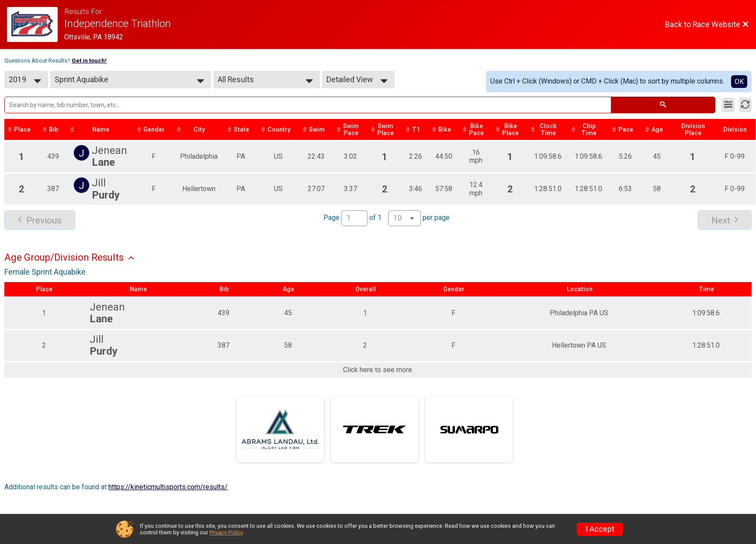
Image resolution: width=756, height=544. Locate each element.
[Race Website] (36, 24)
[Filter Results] (728, 105)
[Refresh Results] (745, 105)
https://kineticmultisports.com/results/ (168, 487)
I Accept (600, 529)
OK (739, 82)
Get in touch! (89, 61)
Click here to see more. (378, 370)
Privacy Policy (226, 532)
